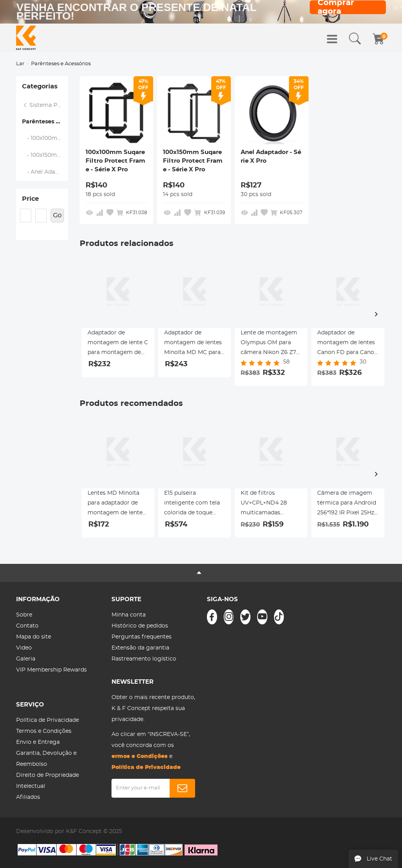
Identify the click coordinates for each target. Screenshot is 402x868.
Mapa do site (34, 637)
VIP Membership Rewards (51, 670)
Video (24, 648)
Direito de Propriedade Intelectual (48, 781)
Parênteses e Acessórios (45, 122)
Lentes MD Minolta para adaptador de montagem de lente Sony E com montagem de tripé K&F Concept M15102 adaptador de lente (116, 504)
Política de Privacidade (48, 720)
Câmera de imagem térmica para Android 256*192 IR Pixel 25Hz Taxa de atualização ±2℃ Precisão (347, 504)
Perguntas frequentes (142, 637)
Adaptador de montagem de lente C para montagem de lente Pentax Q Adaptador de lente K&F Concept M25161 (118, 344)
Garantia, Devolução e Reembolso (46, 759)
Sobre (24, 615)
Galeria (26, 659)
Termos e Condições (44, 731)
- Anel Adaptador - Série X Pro (45, 172)
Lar (20, 64)
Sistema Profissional (45, 105)
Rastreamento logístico (144, 659)
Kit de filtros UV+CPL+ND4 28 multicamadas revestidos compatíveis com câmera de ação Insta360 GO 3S (265, 504)
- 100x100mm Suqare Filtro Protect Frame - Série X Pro (45, 138)
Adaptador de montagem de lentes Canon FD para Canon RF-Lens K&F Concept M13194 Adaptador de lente (347, 344)
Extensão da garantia (140, 648)
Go (57, 215)
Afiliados (28, 797)
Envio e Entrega (38, 742)
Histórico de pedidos (140, 626)
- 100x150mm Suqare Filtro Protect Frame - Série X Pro (45, 155)
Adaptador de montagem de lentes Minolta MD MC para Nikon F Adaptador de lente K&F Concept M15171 (194, 344)
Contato (27, 626)
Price (30, 199)
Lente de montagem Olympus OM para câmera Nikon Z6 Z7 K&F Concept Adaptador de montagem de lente (269, 344)
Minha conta (129, 615)
